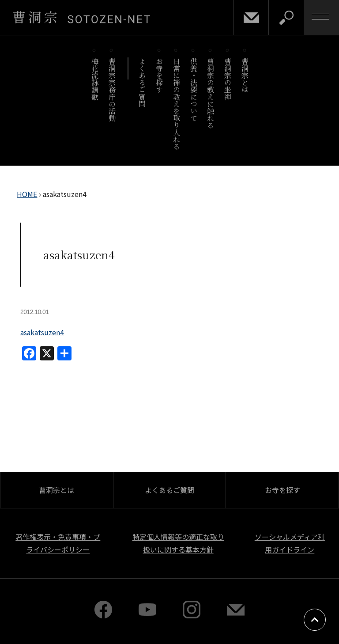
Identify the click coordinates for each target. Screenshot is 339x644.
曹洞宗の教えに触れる (211, 93)
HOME (27, 194)
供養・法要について (194, 89)
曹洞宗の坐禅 (228, 79)
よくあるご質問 (142, 82)
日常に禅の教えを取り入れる (176, 104)
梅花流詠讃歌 (95, 79)
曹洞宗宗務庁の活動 (112, 89)
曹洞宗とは (245, 75)
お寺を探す (160, 75)
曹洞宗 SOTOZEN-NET (82, 17)
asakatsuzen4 (42, 332)
